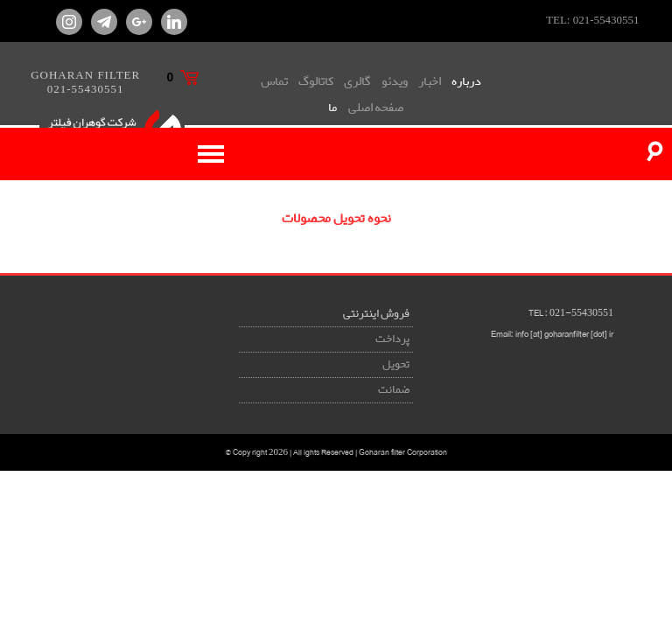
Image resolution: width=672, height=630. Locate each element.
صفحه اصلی (376, 108)
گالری (357, 81)
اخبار (430, 81)
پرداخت (392, 339)
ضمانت (394, 390)
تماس (274, 81)
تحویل (396, 364)
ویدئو (395, 81)
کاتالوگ (316, 81)
